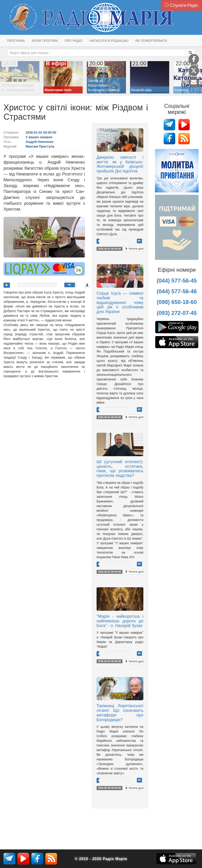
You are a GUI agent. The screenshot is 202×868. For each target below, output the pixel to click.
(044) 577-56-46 (177, 291)
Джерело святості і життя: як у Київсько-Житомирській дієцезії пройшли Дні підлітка (120, 164)
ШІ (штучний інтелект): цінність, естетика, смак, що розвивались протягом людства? (120, 469)
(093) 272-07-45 (177, 313)
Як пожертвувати (151, 41)
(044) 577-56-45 (177, 281)
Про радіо (74, 41)
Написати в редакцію (109, 41)
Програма (16, 41)
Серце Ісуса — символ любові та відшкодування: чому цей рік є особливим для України (120, 302)
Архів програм (45, 41)
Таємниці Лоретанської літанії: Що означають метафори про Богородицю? (120, 713)
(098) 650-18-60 (177, 302)
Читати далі (134, 249)
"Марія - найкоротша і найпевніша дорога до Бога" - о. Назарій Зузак (120, 621)
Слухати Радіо (181, 5)
